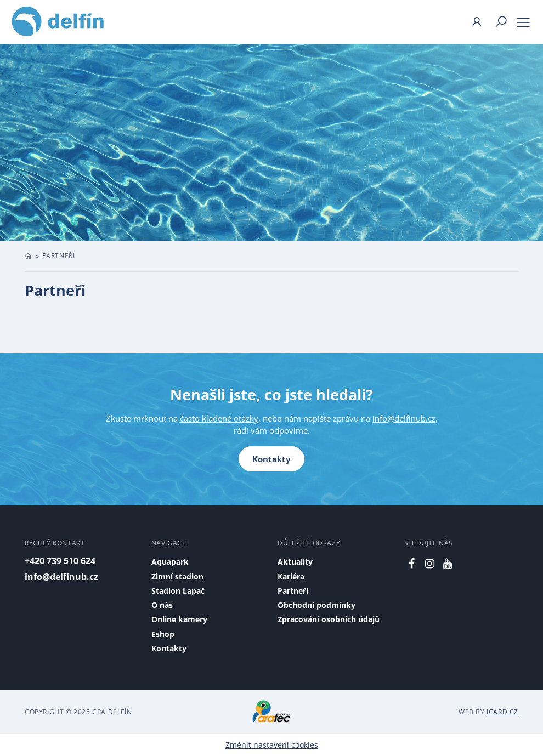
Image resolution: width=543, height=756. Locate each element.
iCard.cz (502, 712)
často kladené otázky (219, 418)
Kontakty (271, 459)
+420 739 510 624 (60, 561)
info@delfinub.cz (404, 418)
